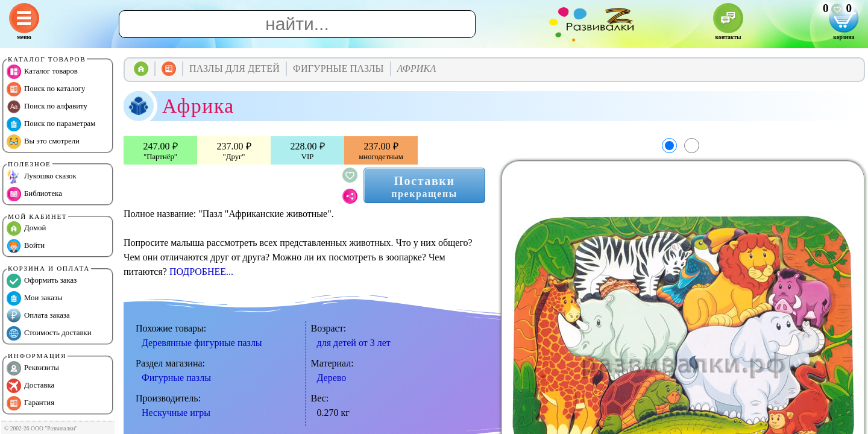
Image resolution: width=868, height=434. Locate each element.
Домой (26, 228)
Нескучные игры (176, 413)
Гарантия (30, 403)
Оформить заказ (42, 281)
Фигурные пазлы (176, 378)
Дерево (332, 378)
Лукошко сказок (42, 177)
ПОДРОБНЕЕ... (201, 272)
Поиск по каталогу (46, 89)
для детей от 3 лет (354, 343)
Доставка (30, 386)
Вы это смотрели (43, 142)
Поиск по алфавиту (47, 107)
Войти (26, 246)
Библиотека (34, 194)
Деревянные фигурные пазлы (202, 343)
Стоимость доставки (49, 333)
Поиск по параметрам (51, 124)
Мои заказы (35, 298)
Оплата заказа (38, 316)
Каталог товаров (42, 72)
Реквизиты (33, 368)
